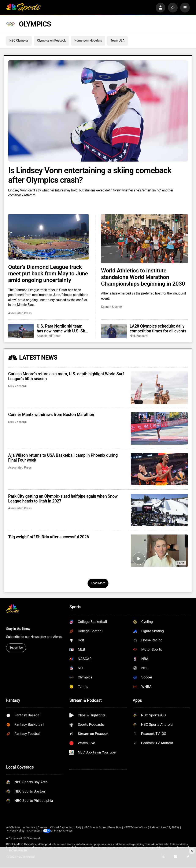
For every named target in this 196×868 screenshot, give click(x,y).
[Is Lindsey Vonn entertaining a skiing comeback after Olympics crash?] (98, 111)
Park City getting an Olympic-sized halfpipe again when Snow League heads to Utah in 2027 (63, 499)
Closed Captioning (62, 827)
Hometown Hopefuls (88, 41)
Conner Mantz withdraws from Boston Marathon (51, 415)
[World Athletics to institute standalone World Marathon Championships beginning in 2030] (144, 239)
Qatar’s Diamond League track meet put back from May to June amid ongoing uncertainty (48, 273)
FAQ (78, 827)
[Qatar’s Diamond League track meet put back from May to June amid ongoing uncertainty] (48, 237)
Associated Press (20, 313)
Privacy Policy (16, 831)
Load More (98, 583)
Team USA (117, 41)
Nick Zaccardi (139, 336)
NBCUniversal (31, 838)
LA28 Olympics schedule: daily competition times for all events (158, 329)
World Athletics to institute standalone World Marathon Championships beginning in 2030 (143, 277)
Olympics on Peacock (51, 41)
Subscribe (16, 648)
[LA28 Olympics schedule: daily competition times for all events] (114, 331)
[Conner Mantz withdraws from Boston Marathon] (159, 428)
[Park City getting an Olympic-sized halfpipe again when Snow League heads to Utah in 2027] (159, 510)
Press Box (115, 827)
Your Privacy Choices (65, 831)
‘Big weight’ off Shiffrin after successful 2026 (49, 537)
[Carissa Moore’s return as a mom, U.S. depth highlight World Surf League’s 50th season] (159, 388)
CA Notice (33, 831)
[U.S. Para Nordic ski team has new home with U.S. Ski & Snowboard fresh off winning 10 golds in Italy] (21, 331)
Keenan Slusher (112, 307)
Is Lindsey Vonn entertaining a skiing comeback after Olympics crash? (90, 175)
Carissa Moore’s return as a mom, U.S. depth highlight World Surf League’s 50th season (66, 376)
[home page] (23, 8)
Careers (42, 827)
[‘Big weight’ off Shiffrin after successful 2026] (159, 551)
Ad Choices (13, 827)
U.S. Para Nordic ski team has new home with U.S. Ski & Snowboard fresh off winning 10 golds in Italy (61, 329)
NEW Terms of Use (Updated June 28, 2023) (151, 827)
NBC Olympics (19, 41)
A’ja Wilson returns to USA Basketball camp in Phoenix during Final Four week (63, 458)
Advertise (29, 827)
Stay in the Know (18, 629)
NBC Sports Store (95, 827)
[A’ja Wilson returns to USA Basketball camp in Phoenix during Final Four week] (159, 469)
